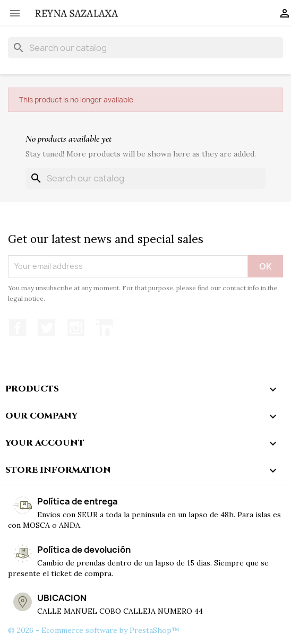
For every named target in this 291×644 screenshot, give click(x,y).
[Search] (145, 48)
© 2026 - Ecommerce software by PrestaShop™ (94, 630)
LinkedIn (105, 328)
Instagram (76, 328)
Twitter (47, 328)
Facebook (18, 328)
